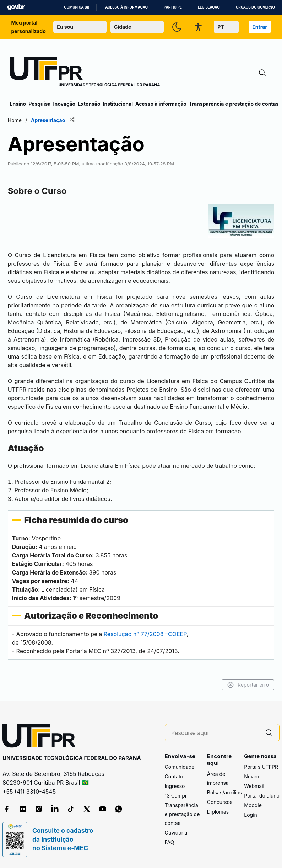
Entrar (260, 27)
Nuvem (252, 776)
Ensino (18, 104)
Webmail (254, 786)
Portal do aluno (262, 795)
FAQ (170, 842)
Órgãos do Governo (255, 7)
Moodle (253, 805)
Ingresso (175, 786)
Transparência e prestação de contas (234, 104)
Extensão (89, 104)
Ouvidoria (176, 832)
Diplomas (218, 811)
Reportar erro (246, 684)
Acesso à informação (126, 7)
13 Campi (176, 795)
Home (17, 120)
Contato (174, 776)
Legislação (209, 7)
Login (251, 814)
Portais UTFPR (261, 766)
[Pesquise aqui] (215, 733)
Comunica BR (77, 7)
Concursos (220, 802)
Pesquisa (39, 104)
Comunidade (180, 766)
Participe (173, 7)
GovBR (16, 7)
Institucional (118, 104)
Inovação (64, 104)
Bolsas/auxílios (224, 792)
